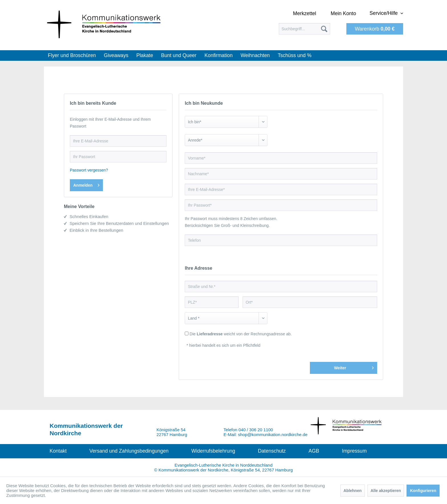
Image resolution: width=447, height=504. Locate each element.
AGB (314, 451)
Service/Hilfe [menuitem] (384, 13)
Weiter (354, 367)
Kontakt (58, 451)
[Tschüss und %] (294, 56)
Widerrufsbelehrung (213, 451)
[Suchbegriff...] (304, 29)
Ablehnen (353, 491)
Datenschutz (272, 451)
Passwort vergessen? (89, 170)
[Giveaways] (116, 56)
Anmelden (86, 184)
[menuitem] (304, 29)
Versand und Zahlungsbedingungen (129, 451)
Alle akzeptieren (386, 491)
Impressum (354, 451)
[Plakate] (145, 56)
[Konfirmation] (219, 56)
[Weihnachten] (255, 56)
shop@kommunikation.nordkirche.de (273, 435)
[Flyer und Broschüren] (72, 56)
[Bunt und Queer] (179, 56)
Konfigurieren (423, 491)
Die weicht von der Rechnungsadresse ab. (241, 334)
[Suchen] (324, 29)
